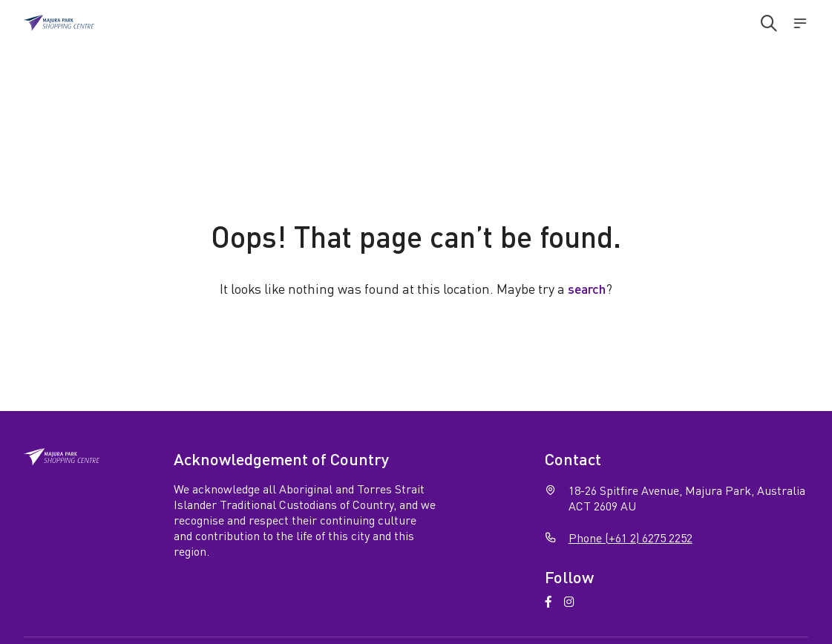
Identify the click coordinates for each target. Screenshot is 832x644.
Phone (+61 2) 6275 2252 (630, 538)
